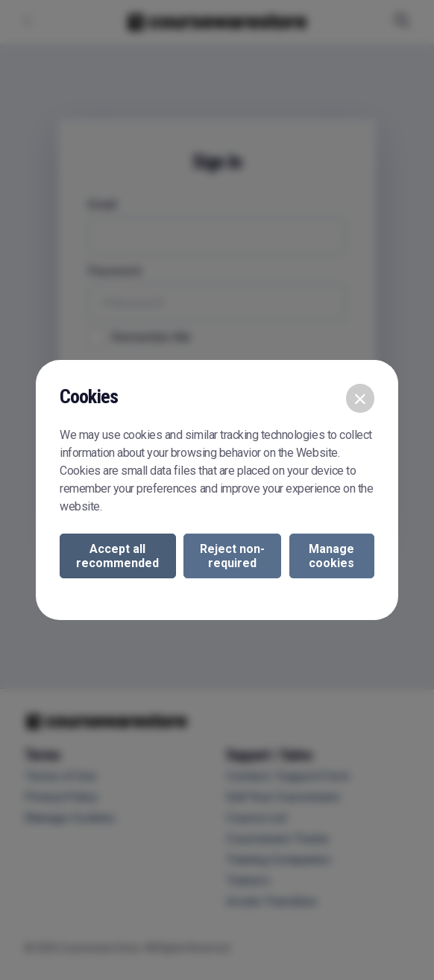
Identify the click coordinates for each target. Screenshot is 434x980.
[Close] (360, 398)
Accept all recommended (117, 556)
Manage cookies (331, 556)
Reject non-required (232, 556)
